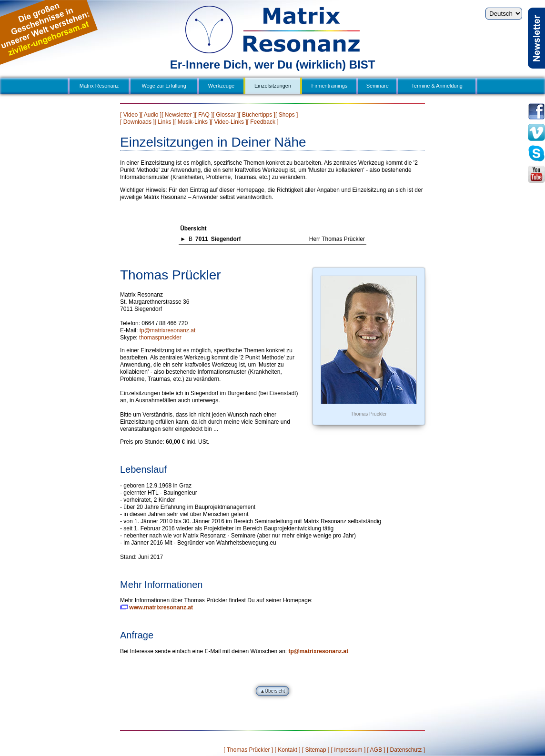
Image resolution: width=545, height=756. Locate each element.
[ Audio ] (151, 115)
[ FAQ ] (204, 115)
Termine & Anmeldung (437, 86)
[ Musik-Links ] (193, 122)
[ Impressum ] (348, 750)
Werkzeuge (222, 86)
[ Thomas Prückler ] (248, 750)
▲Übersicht (272, 691)
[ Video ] (131, 115)
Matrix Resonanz (99, 86)
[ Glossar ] (226, 115)
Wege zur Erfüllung (164, 86)
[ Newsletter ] (178, 115)
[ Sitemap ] (316, 750)
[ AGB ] (376, 750)
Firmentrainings (330, 86)
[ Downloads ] (137, 122)
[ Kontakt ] (287, 750)
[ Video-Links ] (229, 122)
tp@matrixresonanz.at (168, 330)
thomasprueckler (160, 338)
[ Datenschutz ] (406, 750)
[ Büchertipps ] (257, 115)
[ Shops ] (287, 115)
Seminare (378, 86)
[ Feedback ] (263, 122)
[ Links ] (165, 122)
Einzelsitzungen (273, 86)
